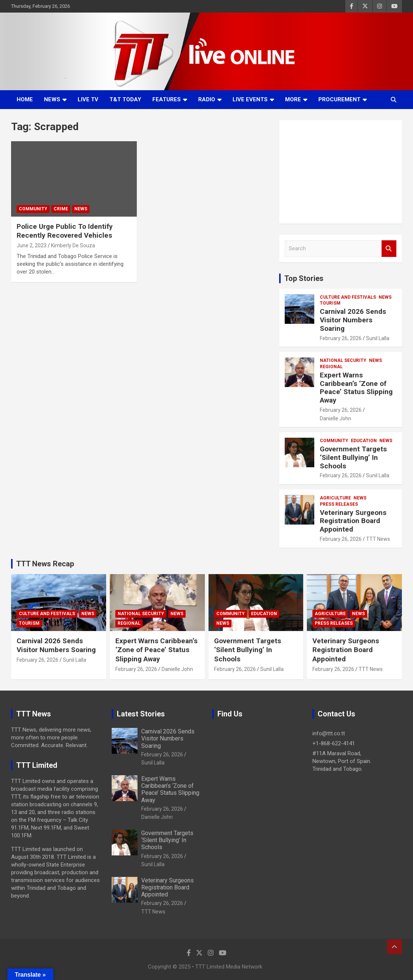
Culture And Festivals (348, 297)
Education (364, 441)
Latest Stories (141, 714)
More (293, 99)
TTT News (378, 539)
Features (167, 99)
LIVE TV (88, 99)
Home (25, 99)
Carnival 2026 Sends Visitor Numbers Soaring (353, 320)
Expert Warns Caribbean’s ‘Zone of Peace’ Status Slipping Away (356, 388)
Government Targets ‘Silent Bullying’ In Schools (353, 457)
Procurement (339, 99)
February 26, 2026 (341, 338)
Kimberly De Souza (73, 245)
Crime (61, 209)
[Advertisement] (341, 172)
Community (33, 209)
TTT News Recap (45, 564)
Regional (331, 367)
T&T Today (125, 99)
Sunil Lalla (378, 338)
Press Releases (339, 504)
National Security (343, 360)
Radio (207, 99)
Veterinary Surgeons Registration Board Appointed (353, 521)
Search (389, 249)
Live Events (250, 99)
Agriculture (335, 498)
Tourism (330, 303)
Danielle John (336, 418)
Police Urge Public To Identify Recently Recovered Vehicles (65, 231)
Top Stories (304, 278)
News (52, 99)
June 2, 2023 (32, 245)
